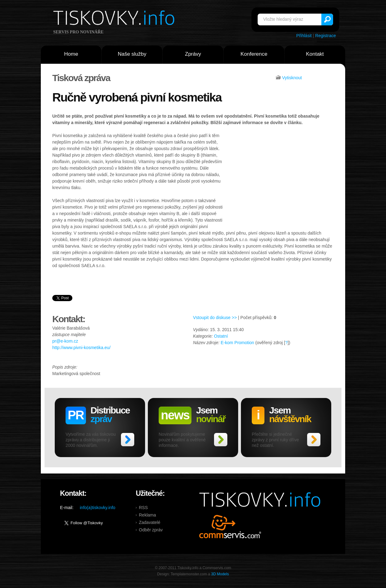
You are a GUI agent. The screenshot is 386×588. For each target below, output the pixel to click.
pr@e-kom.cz (65, 341)
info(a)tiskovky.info (98, 508)
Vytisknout (292, 78)
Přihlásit (304, 36)
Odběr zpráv (151, 530)
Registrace (326, 36)
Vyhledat (327, 19)
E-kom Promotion (237, 343)
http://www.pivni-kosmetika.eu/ (81, 348)
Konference (254, 54)
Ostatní (221, 336)
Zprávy (193, 54)
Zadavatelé (150, 522)
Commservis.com (230, 527)
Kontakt (315, 54)
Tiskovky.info (115, 19)
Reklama (147, 515)
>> (128, 440)
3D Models (220, 574)
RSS (143, 508)
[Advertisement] (279, 179)
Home (71, 54)
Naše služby (132, 54)
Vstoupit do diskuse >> (215, 318)
